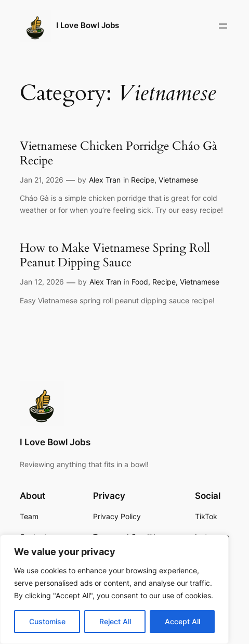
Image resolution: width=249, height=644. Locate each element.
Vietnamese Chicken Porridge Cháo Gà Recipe (119, 153)
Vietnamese (178, 180)
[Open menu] (223, 26)
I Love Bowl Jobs (88, 25)
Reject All (115, 621)
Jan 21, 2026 (42, 180)
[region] (114, 589)
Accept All (182, 621)
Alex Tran (105, 180)
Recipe (143, 180)
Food (140, 282)
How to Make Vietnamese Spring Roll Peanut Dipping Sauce (115, 255)
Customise (47, 621)
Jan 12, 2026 (42, 282)
